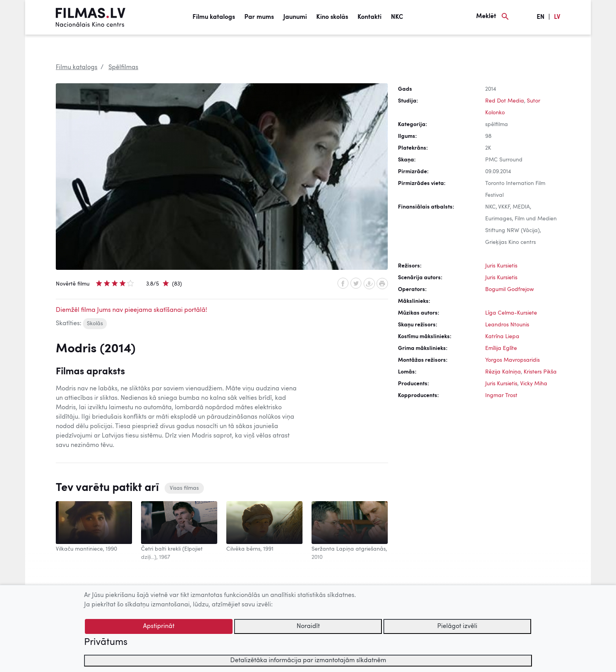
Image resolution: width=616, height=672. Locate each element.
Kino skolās (332, 17)
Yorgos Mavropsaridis (512, 360)
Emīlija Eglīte (501, 348)
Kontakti (369, 17)
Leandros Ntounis (507, 325)
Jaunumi (295, 17)
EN (541, 17)
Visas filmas (184, 488)
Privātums (106, 643)
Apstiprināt (159, 626)
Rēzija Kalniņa (503, 372)
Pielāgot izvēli (457, 626)
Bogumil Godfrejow (510, 289)
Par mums (259, 17)
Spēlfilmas (123, 68)
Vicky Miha (534, 384)
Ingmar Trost (501, 396)
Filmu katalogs (214, 17)
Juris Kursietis (501, 266)
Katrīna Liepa (502, 337)
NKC (397, 17)
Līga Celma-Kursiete (511, 313)
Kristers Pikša (540, 372)
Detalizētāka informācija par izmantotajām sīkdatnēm (308, 661)
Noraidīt (308, 626)
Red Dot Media (505, 101)
